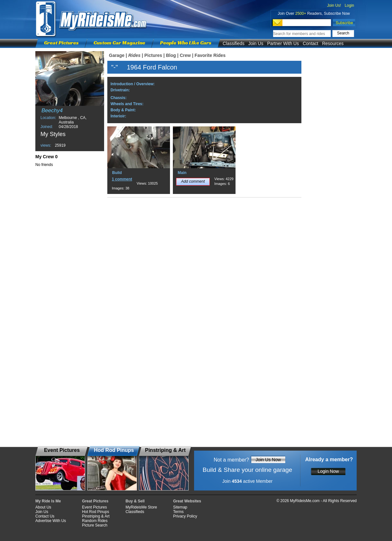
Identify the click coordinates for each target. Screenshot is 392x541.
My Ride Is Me (48, 501)
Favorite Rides (210, 55)
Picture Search (95, 525)
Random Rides (95, 521)
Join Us (256, 43)
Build (117, 173)
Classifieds (234, 43)
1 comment (122, 179)
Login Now (328, 471)
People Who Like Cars (186, 43)
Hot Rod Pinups (95, 512)
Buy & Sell (135, 501)
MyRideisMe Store (141, 507)
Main (182, 173)
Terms (178, 512)
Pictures (153, 55)
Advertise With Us (51, 521)
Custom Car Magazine (119, 43)
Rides (134, 55)
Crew (185, 55)
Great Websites (187, 501)
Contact (310, 43)
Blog (171, 55)
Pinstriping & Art (96, 516)
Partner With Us (283, 43)
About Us (43, 507)
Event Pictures (94, 507)
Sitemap (180, 507)
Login (349, 5)
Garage (117, 55)
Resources (333, 43)
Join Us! (334, 5)
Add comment (193, 181)
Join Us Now (268, 460)
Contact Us (45, 516)
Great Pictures (61, 43)
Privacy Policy (185, 516)
